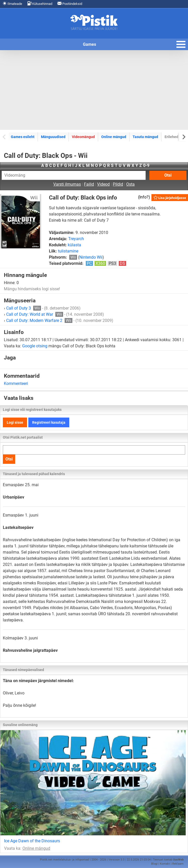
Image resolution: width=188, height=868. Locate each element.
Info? (144, 197)
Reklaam (178, 864)
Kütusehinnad (40, 3)
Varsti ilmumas (67, 184)
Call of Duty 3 (24, 308)
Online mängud (114, 137)
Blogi (154, 864)
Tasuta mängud (145, 137)
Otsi (168, 175)
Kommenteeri (16, 383)
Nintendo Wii (91, 257)
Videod (103, 184)
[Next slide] (183, 137)
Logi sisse (15, 422)
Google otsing (35, 346)
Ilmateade (12, 3)
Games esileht (23, 137)
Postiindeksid (70, 3)
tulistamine (68, 251)
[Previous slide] (5, 137)
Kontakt (165, 864)
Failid (89, 184)
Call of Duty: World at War (35, 314)
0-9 (146, 165)
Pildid (118, 184)
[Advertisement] (94, 90)
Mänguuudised (53, 137)
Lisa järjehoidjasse (170, 198)
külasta (74, 245)
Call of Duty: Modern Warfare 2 (39, 320)
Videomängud (83, 137)
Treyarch (76, 239)
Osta (130, 184)
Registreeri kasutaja (49, 422)
